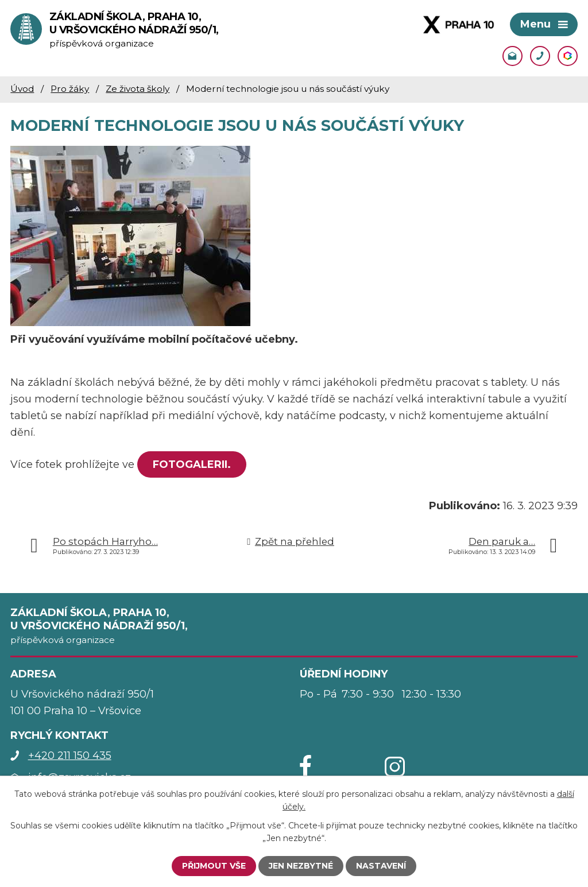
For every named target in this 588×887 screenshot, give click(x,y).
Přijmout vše (214, 866)
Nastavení (381, 866)
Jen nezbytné (301, 866)
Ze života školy (138, 89)
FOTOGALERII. (192, 464)
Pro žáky (70, 89)
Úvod (22, 89)
